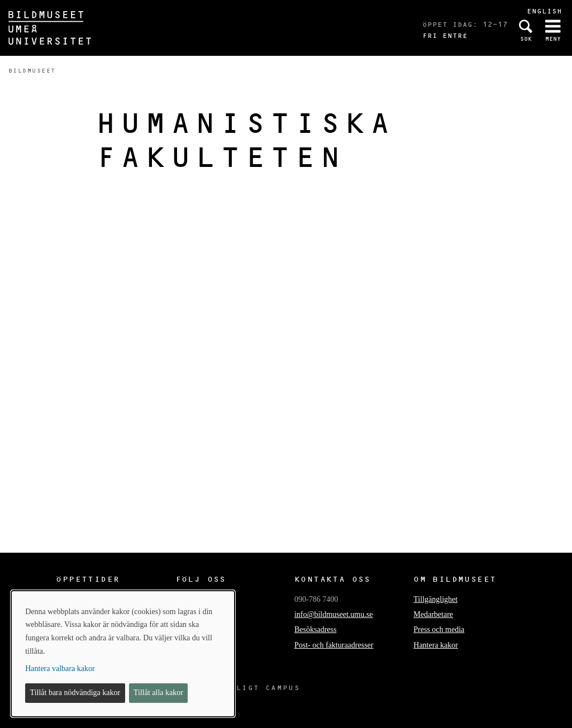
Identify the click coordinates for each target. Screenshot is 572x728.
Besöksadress (315, 629)
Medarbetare (433, 614)
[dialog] (123, 654)
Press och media (439, 629)
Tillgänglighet (435, 599)
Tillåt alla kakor (158, 693)
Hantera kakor (436, 645)
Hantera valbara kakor (60, 669)
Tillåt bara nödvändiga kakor (75, 693)
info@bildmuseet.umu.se (333, 614)
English (544, 11)
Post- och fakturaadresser (334, 645)
